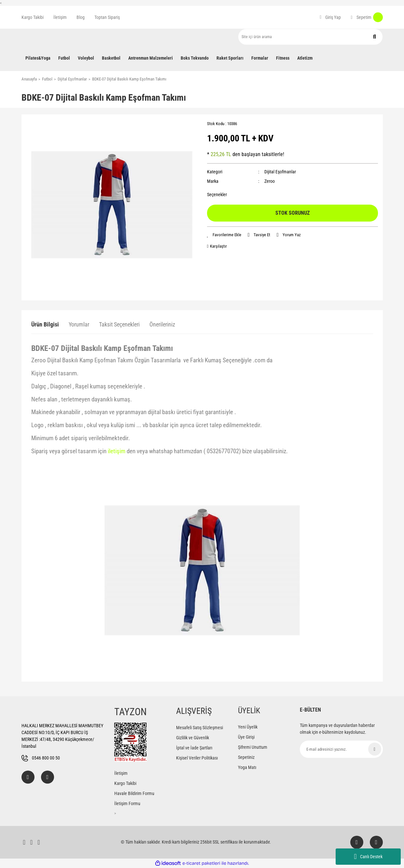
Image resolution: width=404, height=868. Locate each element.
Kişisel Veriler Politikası (197, 758)
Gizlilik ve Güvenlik (193, 738)
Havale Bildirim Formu (134, 793)
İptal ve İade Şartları (194, 748)
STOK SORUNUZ (293, 213)
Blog (81, 17)
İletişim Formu (127, 803)
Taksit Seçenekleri (119, 324)
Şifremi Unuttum (253, 747)
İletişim (60, 17)
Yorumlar (79, 324)
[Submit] (375, 749)
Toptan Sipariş (107, 17)
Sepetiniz (246, 757)
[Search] (310, 37)
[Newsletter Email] (341, 749)
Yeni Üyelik (248, 727)
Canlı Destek (368, 857)
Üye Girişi (246, 737)
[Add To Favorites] (224, 235)
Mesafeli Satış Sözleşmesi (200, 728)
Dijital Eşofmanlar (280, 172)
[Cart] (367, 17)
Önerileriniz (162, 324)
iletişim (117, 451)
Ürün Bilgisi (45, 324)
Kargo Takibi (33, 17)
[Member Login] (330, 17)
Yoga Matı (247, 767)
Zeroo (270, 181)
